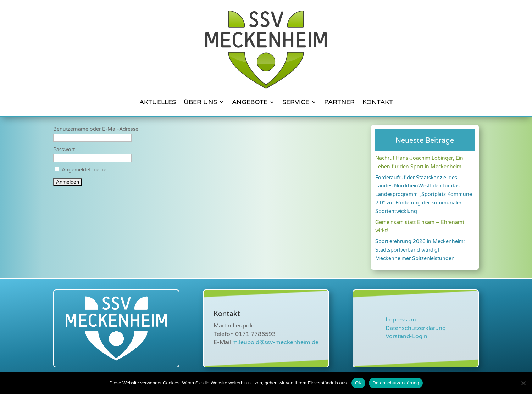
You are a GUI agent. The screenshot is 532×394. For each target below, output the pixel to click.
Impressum (401, 320)
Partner (339, 102)
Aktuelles (158, 102)
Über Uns (200, 102)
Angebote (250, 102)
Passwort (64, 150)
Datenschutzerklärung (416, 328)
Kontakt (378, 102)
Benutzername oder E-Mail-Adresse (96, 129)
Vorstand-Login (406, 336)
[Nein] (523, 383)
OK (358, 383)
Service (296, 102)
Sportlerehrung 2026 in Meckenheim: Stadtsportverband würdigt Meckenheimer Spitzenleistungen (420, 250)
